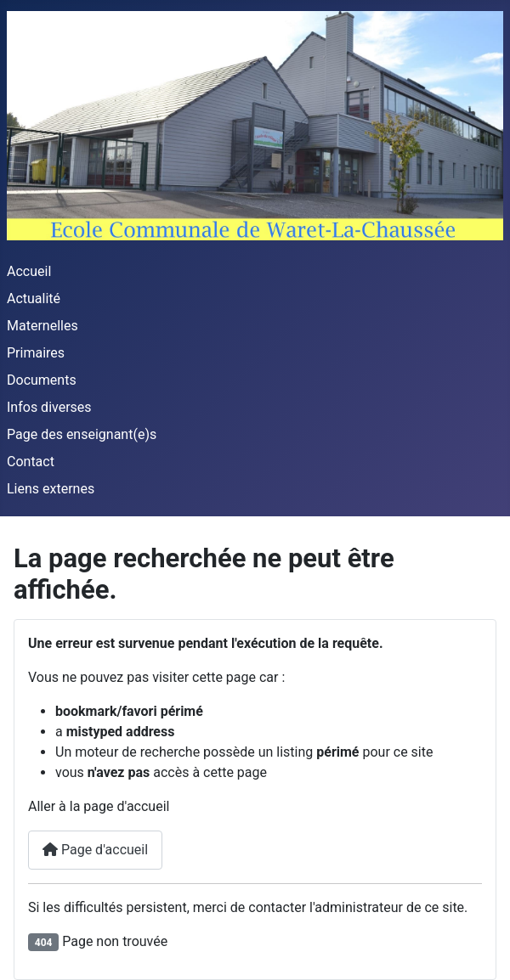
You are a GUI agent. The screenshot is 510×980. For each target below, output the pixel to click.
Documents (42, 380)
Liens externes (51, 489)
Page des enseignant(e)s (82, 434)
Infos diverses (49, 407)
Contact (31, 462)
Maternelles (42, 326)
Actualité (34, 299)
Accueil (29, 271)
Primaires (36, 353)
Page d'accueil (95, 850)
